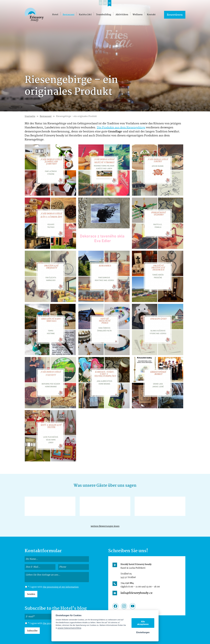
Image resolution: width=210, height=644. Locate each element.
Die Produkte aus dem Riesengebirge (121, 128)
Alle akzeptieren (143, 623)
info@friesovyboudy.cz (136, 593)
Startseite (30, 116)
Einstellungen (143, 632)
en (105, 3)
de (109, 3)
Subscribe (32, 631)
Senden (31, 594)
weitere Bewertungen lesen (105, 526)
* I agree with (52, 587)
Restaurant (46, 116)
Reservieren (175, 15)
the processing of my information (61, 587)
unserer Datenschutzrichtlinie (69, 628)
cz (101, 3)
